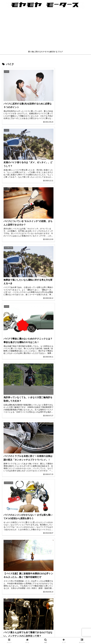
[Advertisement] (45, 29)
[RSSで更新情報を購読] (48, 419)
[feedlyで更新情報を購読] (43, 419)
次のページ (46, 349)
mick (45, 405)
